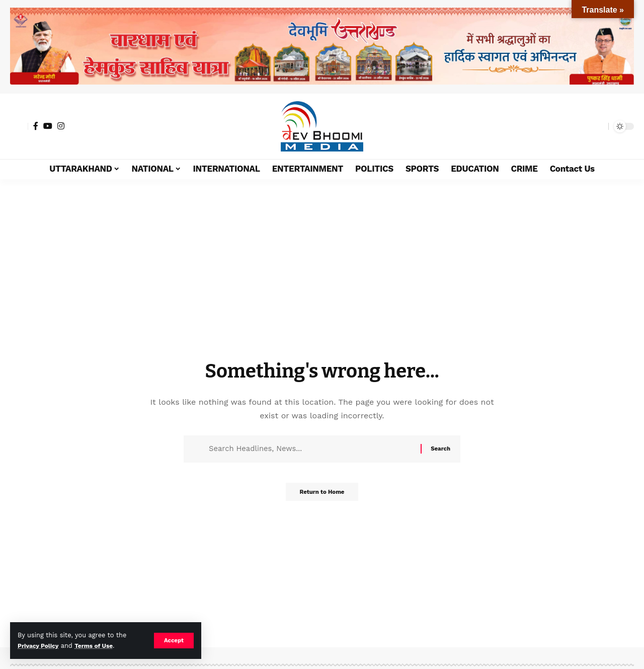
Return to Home (322, 495)
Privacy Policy (40, 646)
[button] (173, 640)
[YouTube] (48, 126)
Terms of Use (99, 646)
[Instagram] (61, 126)
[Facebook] (36, 126)
